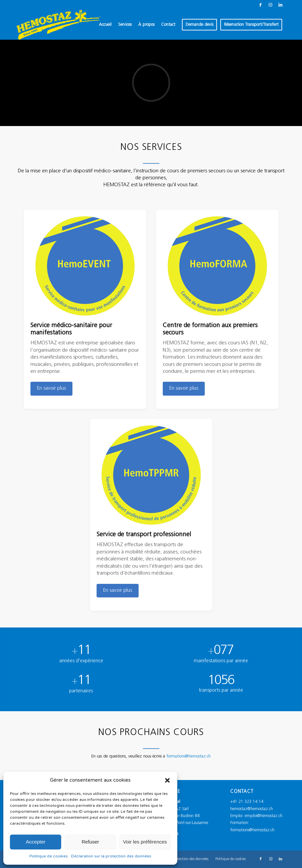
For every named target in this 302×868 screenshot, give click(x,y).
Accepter (36, 842)
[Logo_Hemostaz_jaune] (59, 25)
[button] (167, 780)
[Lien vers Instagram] (270, 5)
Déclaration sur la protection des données (111, 856)
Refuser (90, 842)
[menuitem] (105, 25)
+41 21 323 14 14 (247, 801)
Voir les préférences (145, 842)
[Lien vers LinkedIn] (280, 5)
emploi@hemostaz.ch (264, 816)
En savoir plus (51, 389)
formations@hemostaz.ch (189, 768)
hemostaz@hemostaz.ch (252, 809)
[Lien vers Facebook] (260, 5)
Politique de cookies (49, 856)
